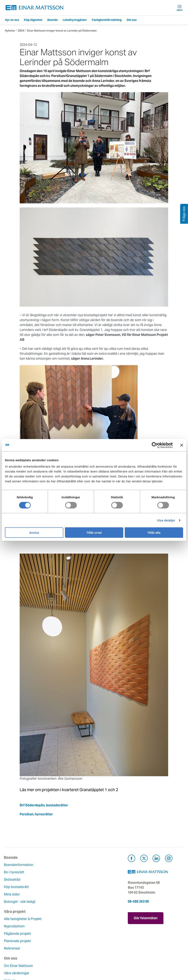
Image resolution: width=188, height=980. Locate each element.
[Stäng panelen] (182, 445)
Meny (180, 8)
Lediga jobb (14, 948)
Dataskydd (13, 963)
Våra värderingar (18, 926)
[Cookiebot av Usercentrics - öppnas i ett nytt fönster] (162, 445)
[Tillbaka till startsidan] (35, 8)
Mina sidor (13, 894)
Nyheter (10, 31)
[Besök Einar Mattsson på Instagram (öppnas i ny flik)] (169, 859)
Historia (11, 934)
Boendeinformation (20, 865)
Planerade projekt (80, 887)
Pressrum (74, 941)
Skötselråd (13, 880)
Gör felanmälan (146, 917)
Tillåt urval (94, 533)
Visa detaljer (166, 520)
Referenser (75, 894)
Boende (53, 20)
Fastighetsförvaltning (107, 20)
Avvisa (34, 533)
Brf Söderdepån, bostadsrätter (44, 805)
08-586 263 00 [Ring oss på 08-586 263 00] (138, 901)
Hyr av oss (12, 20)
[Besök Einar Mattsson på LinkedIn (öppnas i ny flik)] (156, 859)
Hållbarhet (13, 941)
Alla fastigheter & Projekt (85, 865)
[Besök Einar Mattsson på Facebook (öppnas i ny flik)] (131, 859)
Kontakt (72, 919)
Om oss (132, 20)
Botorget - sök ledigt (21, 902)
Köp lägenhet (33, 20)
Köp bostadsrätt (17, 887)
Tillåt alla (154, 533)
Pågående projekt (80, 880)
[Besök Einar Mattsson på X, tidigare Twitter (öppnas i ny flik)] (144, 859)
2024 (21, 31)
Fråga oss (74, 934)
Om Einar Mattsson (19, 919)
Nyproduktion (77, 872)
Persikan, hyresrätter (36, 814)
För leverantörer (79, 948)
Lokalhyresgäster (75, 20)
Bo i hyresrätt (15, 872)
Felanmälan (75, 926)
